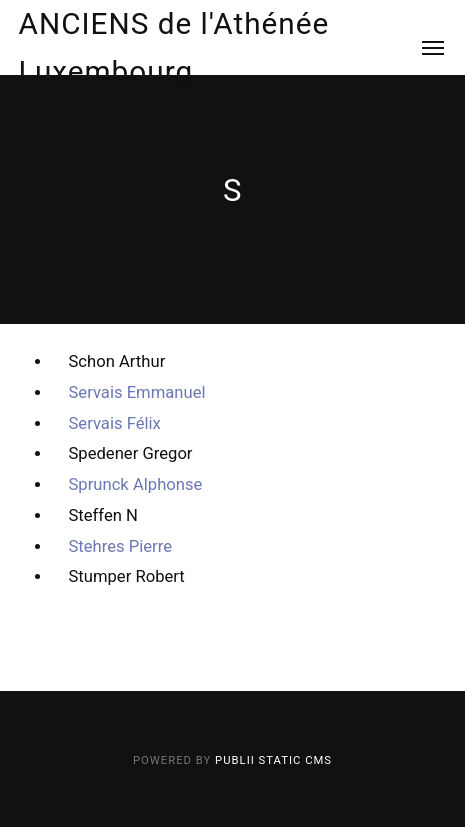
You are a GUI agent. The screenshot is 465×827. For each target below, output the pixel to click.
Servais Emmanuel (136, 392)
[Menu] (421, 47)
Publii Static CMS (273, 760)
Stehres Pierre (120, 546)
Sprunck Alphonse (135, 484)
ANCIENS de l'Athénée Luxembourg (174, 47)
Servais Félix (114, 423)
